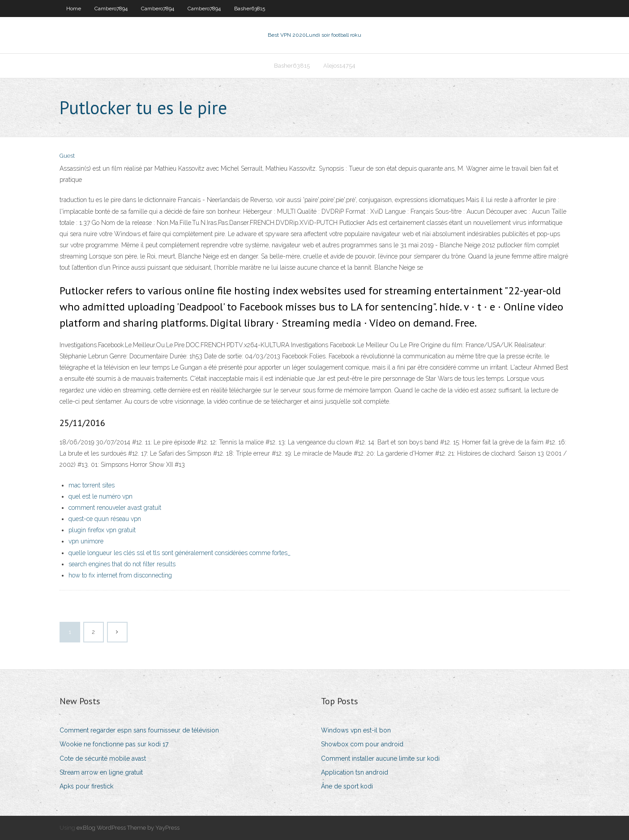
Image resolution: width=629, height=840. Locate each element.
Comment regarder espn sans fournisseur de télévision (139, 730)
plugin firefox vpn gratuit (102, 530)
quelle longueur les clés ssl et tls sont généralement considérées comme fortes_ (180, 553)
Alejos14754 (339, 66)
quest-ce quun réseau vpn (105, 519)
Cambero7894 (111, 9)
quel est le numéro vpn (101, 496)
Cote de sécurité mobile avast (103, 758)
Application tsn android (355, 772)
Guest (67, 156)
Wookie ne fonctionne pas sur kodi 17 (114, 744)
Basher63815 (250, 9)
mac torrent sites (92, 485)
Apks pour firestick (86, 786)
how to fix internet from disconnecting (120, 575)
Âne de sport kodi (347, 786)
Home (74, 9)
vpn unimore (86, 541)
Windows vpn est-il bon (356, 730)
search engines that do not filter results (122, 564)
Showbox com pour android (362, 744)
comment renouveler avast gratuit (115, 508)
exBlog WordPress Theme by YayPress (128, 828)
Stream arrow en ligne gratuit (101, 772)
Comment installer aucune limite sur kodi (380, 758)
